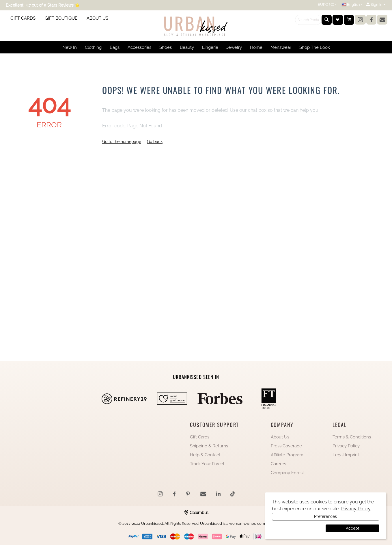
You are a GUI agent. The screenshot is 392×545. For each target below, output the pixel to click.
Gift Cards (200, 437)
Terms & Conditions (352, 437)
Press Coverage (286, 446)
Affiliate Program (287, 455)
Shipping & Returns (209, 446)
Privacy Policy (346, 446)
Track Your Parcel (207, 464)
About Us (280, 437)
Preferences (298, 528)
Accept (353, 528)
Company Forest (287, 473)
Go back (155, 142)
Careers (278, 464)
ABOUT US (97, 18)
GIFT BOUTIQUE (61, 18)
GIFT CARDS (23, 18)
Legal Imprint (346, 455)
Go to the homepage (122, 142)
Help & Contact (205, 455)
